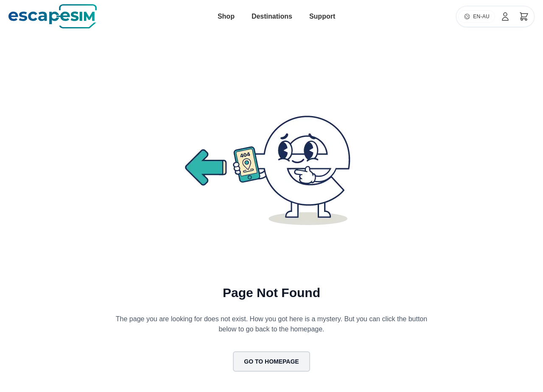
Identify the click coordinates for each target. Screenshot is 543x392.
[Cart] (524, 17)
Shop (226, 16)
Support (322, 16)
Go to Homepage (271, 361)
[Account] (505, 17)
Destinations (272, 16)
